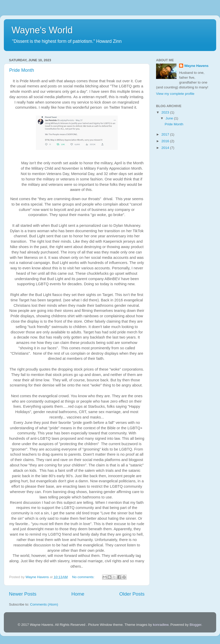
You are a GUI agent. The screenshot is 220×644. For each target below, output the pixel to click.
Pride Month (22, 70)
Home (78, 594)
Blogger (195, 625)
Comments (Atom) (44, 604)
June (170, 118)
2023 (166, 112)
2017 (166, 134)
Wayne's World (42, 30)
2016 (166, 141)
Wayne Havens (196, 66)
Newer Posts (23, 594)
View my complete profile (175, 94)
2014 (166, 148)
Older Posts (132, 594)
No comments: (84, 577)
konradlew (161, 625)
